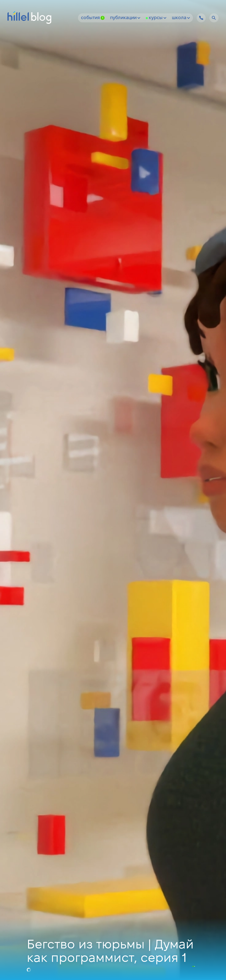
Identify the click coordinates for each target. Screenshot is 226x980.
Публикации (125, 18)
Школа (181, 18)
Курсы (158, 18)
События (93, 18)
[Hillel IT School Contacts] (201, 18)
